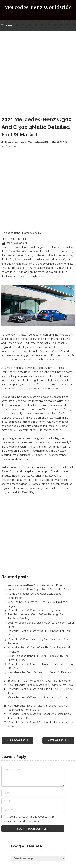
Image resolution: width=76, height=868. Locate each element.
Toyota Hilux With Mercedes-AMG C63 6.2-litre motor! (40, 681)
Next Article (58, 740)
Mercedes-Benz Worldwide (38, 7)
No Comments (11, 146)
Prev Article (18, 740)
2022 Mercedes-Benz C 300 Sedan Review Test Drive (39, 590)
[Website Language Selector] (38, 858)
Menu (8, 25)
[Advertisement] (38, 70)
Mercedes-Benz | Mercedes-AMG (27, 142)
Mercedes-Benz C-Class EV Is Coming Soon (34, 610)
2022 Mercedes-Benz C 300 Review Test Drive (35, 585)
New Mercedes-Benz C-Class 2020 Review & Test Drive (40, 685)
